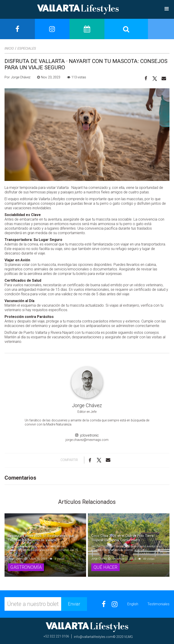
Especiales (27, 48)
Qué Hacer (105, 567)
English (133, 604)
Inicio (9, 48)
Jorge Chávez (87, 405)
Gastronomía (26, 567)
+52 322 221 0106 (56, 636)
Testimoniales (158, 604)
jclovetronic (87, 435)
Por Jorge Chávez (17, 77)
